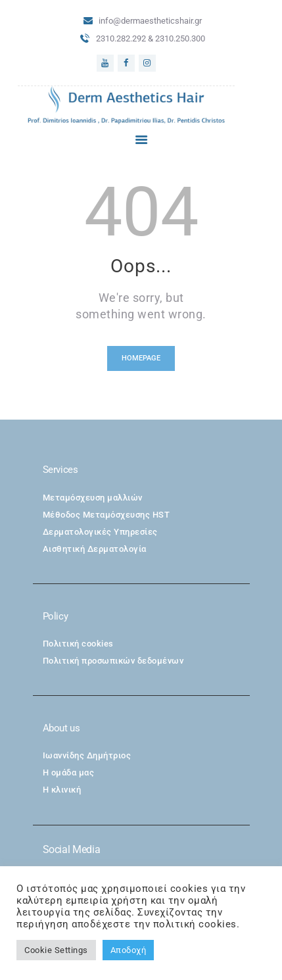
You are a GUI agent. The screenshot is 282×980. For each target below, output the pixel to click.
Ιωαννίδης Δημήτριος (87, 755)
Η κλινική (62, 790)
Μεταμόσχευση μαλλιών (93, 498)
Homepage (141, 358)
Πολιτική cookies (78, 644)
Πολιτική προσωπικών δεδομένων (113, 661)
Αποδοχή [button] (129, 950)
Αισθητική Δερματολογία (95, 549)
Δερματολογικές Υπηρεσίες (100, 532)
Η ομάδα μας (69, 772)
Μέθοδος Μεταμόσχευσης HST (106, 515)
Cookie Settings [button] (56, 950)
